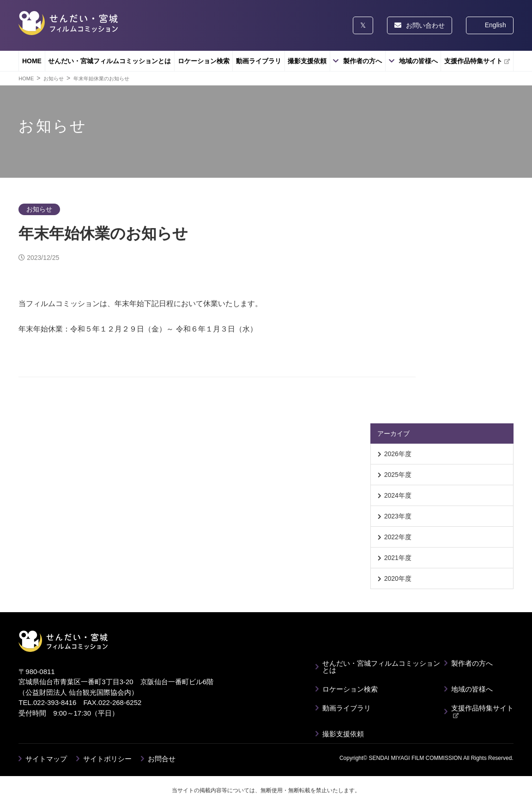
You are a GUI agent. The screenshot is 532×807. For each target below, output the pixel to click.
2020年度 (398, 578)
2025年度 (398, 475)
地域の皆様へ (418, 61)
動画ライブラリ (259, 61)
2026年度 (398, 454)
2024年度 (398, 495)
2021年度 (398, 558)
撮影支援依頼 (307, 61)
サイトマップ (46, 759)
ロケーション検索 (204, 61)
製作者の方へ (363, 61)
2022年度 (398, 537)
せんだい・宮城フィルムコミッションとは (109, 61)
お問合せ (162, 759)
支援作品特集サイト (477, 61)
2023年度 (398, 516)
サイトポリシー (107, 759)
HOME (32, 61)
